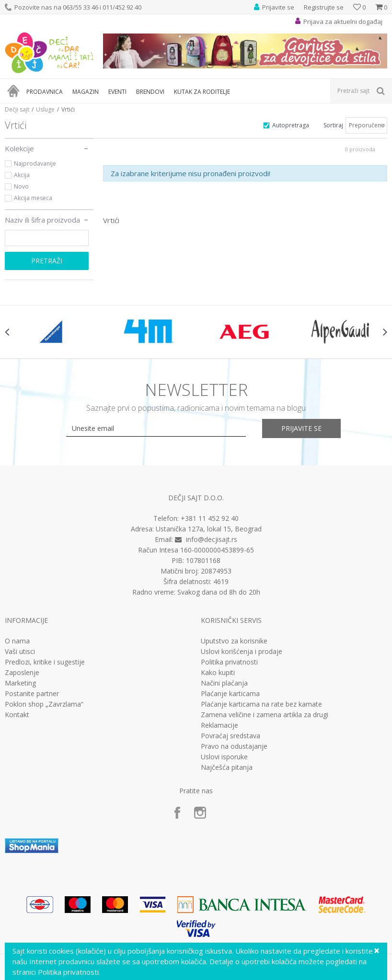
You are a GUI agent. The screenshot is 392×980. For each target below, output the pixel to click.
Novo (21, 186)
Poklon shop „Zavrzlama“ (44, 704)
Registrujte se (324, 7)
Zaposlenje (22, 673)
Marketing (20, 683)
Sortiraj (333, 125)
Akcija (22, 175)
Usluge (45, 109)
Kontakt (17, 715)
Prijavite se (301, 428)
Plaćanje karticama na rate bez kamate (261, 704)
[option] (53, 332)
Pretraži (47, 261)
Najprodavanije (35, 163)
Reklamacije (219, 725)
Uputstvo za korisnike (234, 641)
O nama (17, 641)
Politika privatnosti (229, 662)
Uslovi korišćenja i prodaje (242, 652)
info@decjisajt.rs (212, 539)
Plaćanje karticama (230, 694)
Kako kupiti (218, 673)
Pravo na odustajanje (234, 746)
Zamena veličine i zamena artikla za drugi (265, 715)
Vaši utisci (20, 652)
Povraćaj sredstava (231, 736)
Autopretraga (291, 125)
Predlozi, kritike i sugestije (45, 662)
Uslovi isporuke (224, 757)
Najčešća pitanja (227, 767)
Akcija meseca (33, 198)
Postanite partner (32, 694)
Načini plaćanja (224, 683)
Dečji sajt (17, 109)
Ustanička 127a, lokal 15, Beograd (209, 529)
